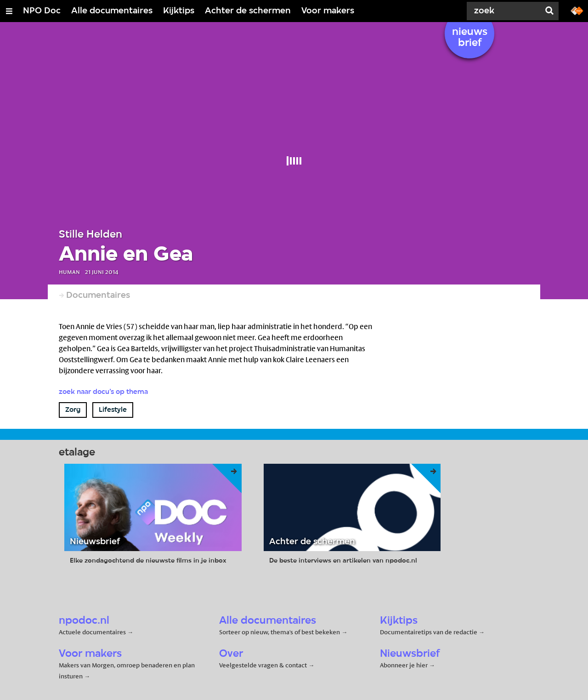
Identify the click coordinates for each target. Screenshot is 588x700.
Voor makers (328, 11)
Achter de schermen (248, 11)
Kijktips (179, 11)
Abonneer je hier (404, 665)
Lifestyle (113, 410)
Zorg (73, 410)
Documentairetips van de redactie (429, 632)
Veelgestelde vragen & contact (263, 665)
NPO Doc (42, 11)
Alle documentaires (112, 11)
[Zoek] (505, 11)
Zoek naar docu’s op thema (103, 392)
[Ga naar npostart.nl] (577, 10)
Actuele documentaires (92, 632)
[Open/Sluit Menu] (9, 11)
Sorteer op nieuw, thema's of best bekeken (280, 632)
